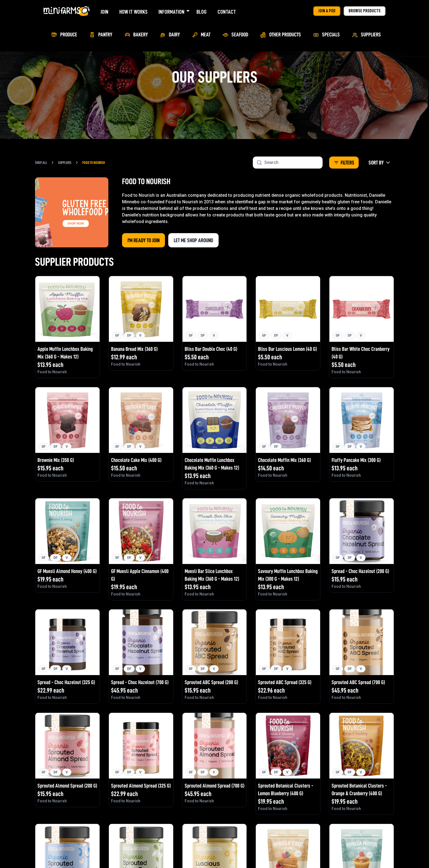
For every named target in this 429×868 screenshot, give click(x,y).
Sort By (380, 163)
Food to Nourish (94, 163)
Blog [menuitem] (202, 12)
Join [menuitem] (104, 12)
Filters (344, 163)
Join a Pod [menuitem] (327, 11)
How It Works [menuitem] (133, 12)
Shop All (41, 163)
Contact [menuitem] (227, 12)
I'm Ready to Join (144, 240)
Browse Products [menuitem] (365, 11)
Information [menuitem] (171, 12)
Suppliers (65, 163)
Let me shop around (193, 240)
